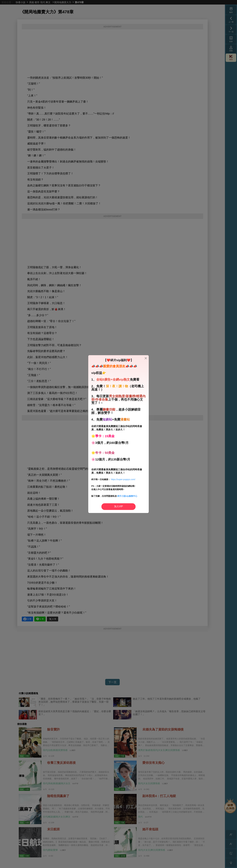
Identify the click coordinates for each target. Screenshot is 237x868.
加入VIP (118, 506)
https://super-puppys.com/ (123, 479)
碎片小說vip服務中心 (127, 496)
